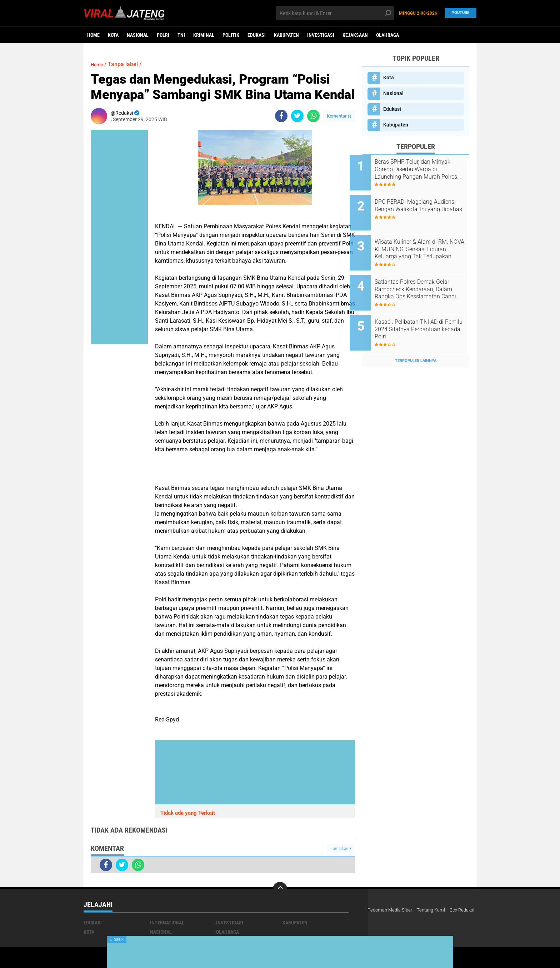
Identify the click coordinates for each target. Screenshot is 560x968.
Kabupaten (286, 35)
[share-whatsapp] (313, 116)
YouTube (459, 13)
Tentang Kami (436, 910)
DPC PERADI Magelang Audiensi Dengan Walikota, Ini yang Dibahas (424, 205)
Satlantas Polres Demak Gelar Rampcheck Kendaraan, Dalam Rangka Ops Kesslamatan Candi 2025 (424, 278)
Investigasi (321, 35)
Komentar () (339, 116)
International (167, 923)
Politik (231, 35)
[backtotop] (280, 889)
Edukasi (257, 35)
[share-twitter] (297, 116)
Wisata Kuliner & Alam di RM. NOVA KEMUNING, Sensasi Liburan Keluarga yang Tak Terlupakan (424, 242)
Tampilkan (341, 848)
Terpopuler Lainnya (416, 341)
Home (93, 35)
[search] (335, 13)
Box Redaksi (381, 919)
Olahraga (387, 35)
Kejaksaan (355, 35)
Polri (163, 35)
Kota (113, 35)
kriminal (204, 35)
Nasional (138, 35)
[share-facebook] (281, 116)
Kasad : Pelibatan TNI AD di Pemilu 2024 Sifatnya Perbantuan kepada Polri (422, 314)
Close (117, 939)
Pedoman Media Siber (392, 910)
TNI (181, 35)
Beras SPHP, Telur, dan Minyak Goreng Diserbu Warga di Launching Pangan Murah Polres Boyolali (425, 169)
